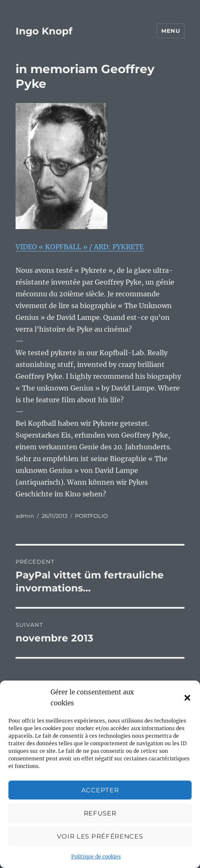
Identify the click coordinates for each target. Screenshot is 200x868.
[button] (187, 698)
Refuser (100, 813)
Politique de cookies (96, 856)
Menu (171, 31)
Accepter (100, 790)
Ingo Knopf (44, 31)
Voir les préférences (100, 836)
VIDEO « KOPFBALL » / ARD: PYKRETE (80, 247)
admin (25, 516)
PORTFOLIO (91, 516)
